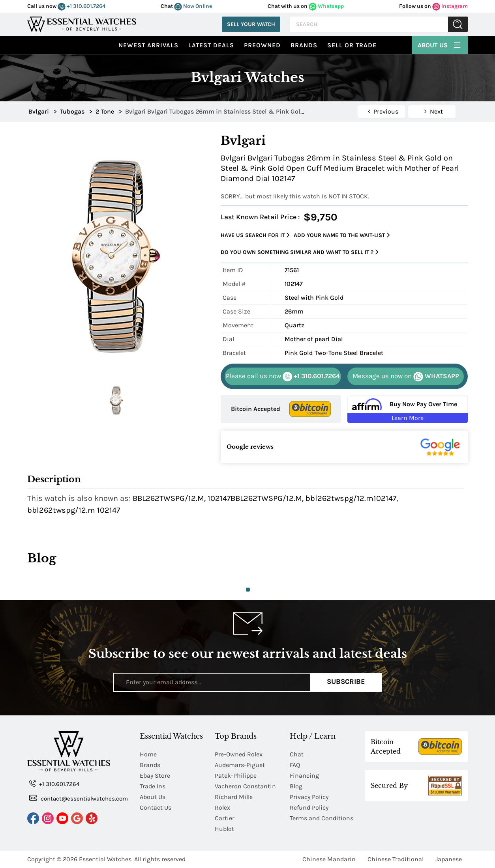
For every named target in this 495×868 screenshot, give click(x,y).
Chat (297, 754)
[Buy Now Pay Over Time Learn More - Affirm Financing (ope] (408, 409)
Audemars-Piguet (240, 765)
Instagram (450, 6)
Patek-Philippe (236, 776)
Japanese (449, 859)
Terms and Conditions (322, 818)
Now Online (193, 6)
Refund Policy (309, 807)
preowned (262, 45)
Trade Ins (153, 786)
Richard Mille (234, 797)
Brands (304, 45)
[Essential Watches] (82, 23)
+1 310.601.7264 (82, 6)
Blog (296, 786)
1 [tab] (248, 590)
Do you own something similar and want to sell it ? (300, 252)
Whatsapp (326, 6)
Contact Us (156, 807)
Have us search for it (255, 235)
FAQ (295, 765)
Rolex (222, 807)
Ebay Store (155, 776)
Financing (304, 776)
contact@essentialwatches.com (79, 798)
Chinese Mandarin (329, 859)
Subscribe (346, 682)
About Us (440, 44)
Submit (458, 24)
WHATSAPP (406, 377)
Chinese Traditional (396, 859)
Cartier (225, 818)
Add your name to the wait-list (342, 235)
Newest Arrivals (148, 45)
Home (148, 754)
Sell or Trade (352, 45)
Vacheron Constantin (245, 786)
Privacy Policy (309, 797)
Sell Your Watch (251, 24)
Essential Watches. (106, 859)
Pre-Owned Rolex (239, 754)
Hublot (224, 829)
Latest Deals (211, 45)
